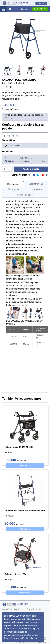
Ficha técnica (14, 189)
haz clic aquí (32, 638)
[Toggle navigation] (4, 9)
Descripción (13, 184)
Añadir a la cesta (25, 466)
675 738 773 (40, 9)
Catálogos (37, 189)
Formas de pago (25, 195)
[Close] (41, 616)
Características (36, 184)
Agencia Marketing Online (26, 642)
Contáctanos (26, 9)
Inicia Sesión (41, 3)
